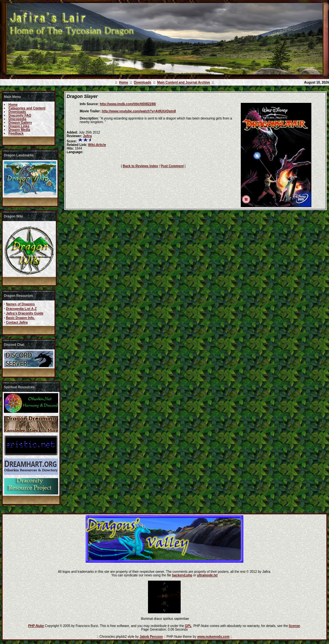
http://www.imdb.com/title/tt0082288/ (128, 104)
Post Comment (172, 166)
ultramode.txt (207, 575)
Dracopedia (17, 119)
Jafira (87, 136)
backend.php (182, 575)
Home (123, 82)
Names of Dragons (20, 304)
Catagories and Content (27, 108)
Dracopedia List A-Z (21, 309)
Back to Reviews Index (140, 166)
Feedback (16, 133)
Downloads (143, 82)
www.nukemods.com (213, 637)
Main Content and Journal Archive (184, 82)
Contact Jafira (17, 322)
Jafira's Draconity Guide (25, 313)
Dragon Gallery (20, 123)
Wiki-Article (97, 145)
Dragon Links (19, 126)
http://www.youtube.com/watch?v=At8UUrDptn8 (139, 111)
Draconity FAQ (20, 115)
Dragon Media (19, 130)
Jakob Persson (151, 637)
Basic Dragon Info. (20, 318)
